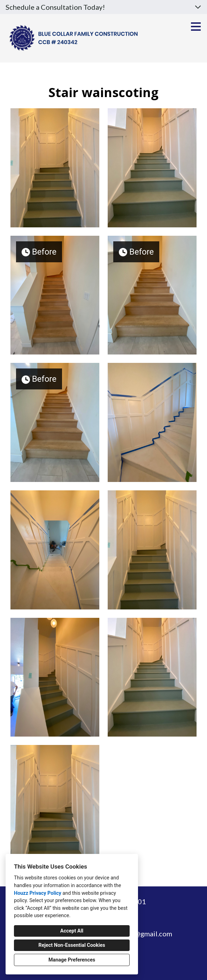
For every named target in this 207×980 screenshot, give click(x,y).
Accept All (72, 931)
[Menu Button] (196, 27)
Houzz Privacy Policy (38, 893)
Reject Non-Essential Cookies (72, 945)
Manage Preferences (72, 960)
